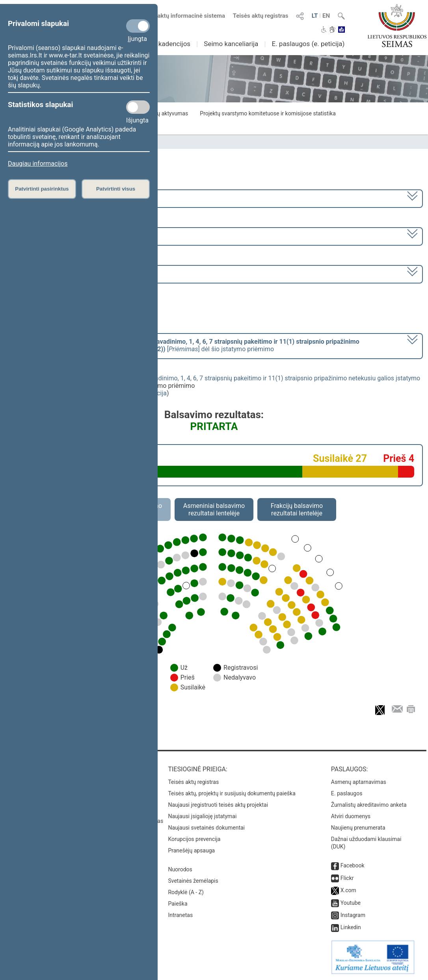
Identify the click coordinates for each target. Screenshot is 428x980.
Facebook (353, 865)
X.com (348, 890)
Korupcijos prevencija (194, 839)
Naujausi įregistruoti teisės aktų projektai (218, 805)
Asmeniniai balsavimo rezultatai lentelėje (214, 509)
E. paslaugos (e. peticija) (308, 44)
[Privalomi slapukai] (138, 26)
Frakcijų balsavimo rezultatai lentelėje (297, 509)
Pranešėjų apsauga (191, 850)
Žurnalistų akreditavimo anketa (369, 805)
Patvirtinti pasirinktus (42, 189)
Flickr (347, 878)
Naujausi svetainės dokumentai (206, 828)
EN (326, 16)
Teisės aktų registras (261, 16)
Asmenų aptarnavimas (359, 782)
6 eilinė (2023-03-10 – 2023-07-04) (58, 236)
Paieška (178, 904)
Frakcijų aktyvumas (165, 113)
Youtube (351, 903)
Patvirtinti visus (116, 189)
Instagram (353, 915)
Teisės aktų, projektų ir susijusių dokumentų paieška (232, 793)
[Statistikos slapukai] (138, 107)
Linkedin (351, 927)
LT (315, 16)
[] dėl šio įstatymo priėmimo (185, 345)
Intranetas (180, 915)
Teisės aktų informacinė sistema (182, 16)
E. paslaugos (347, 793)
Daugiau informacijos (38, 164)
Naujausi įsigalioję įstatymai (202, 816)
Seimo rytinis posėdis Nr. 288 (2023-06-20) (70, 273)
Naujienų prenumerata (358, 828)
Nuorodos (180, 869)
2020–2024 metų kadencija (48, 198)
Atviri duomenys (351, 816)
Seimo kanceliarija (231, 44)
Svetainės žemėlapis (193, 881)
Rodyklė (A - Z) (186, 892)
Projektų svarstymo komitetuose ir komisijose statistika (268, 113)
